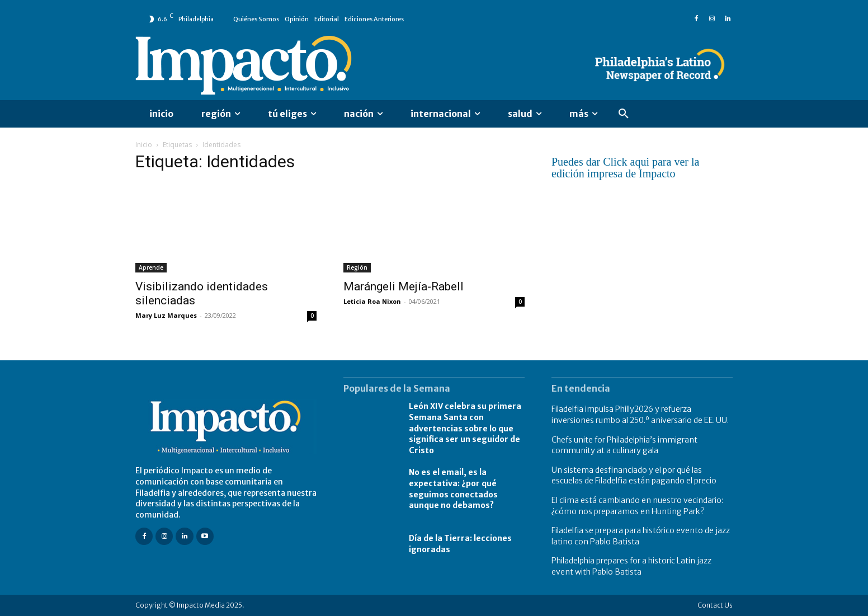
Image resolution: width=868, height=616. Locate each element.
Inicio (144, 145)
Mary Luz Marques (166, 315)
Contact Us (715, 605)
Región (357, 267)
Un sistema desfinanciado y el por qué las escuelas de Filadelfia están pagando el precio (634, 476)
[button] (624, 114)
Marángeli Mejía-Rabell (404, 286)
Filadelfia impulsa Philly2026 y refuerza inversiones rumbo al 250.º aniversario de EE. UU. (640, 415)
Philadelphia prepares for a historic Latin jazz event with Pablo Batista (631, 566)
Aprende (151, 267)
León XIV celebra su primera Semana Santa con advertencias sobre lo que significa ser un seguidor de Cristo (465, 428)
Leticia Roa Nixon (372, 301)
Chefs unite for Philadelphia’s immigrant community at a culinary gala (624, 445)
